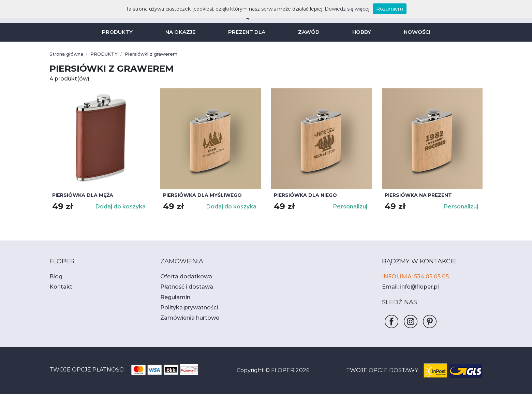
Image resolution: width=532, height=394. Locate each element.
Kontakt (59, 287)
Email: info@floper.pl (407, 287)
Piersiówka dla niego (303, 195)
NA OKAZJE (182, 32)
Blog (55, 276)
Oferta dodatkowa (182, 276)
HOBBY (359, 32)
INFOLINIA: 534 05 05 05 (413, 276)
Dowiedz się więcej (339, 9)
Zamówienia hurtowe (186, 318)
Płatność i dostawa (183, 287)
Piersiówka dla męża (80, 195)
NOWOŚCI (413, 32)
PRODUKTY (120, 32)
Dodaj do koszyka (123, 207)
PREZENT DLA (247, 32)
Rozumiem (378, 9)
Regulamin (173, 297)
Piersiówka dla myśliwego (199, 195)
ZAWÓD (308, 32)
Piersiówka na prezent (416, 195)
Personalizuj (351, 207)
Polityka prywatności (185, 308)
